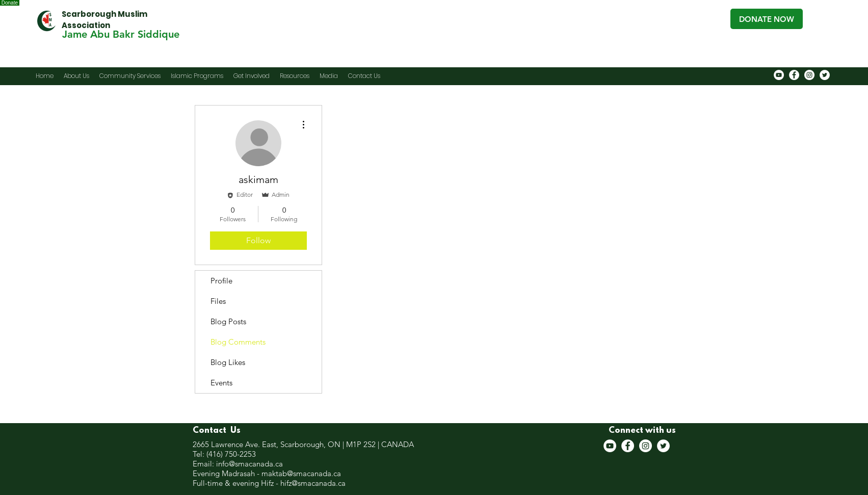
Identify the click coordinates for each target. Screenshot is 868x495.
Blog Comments (238, 342)
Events (221, 383)
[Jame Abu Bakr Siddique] (121, 34)
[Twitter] (825, 75)
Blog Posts (228, 321)
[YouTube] (779, 75)
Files (218, 301)
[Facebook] (794, 75)
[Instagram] (809, 75)
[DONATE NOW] (767, 19)
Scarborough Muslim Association (104, 20)
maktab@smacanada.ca (301, 473)
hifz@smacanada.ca (313, 483)
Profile (221, 281)
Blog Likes (228, 362)
